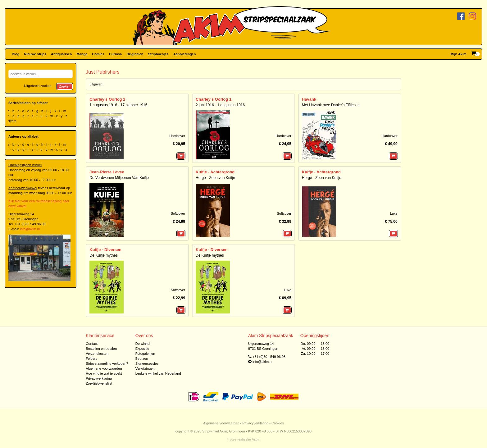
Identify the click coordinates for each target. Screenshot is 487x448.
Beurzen (142, 359)
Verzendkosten (97, 354)
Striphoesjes (158, 54)
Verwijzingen (145, 368)
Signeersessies (147, 363)
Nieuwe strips (35, 54)
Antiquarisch (61, 54)
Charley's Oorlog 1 (214, 99)
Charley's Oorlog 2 (107, 99)
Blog (16, 54)
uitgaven (96, 84)
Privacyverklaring (99, 378)
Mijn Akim (458, 54)
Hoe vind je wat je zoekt (104, 373)
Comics (98, 54)
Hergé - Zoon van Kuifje (215, 178)
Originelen (135, 54)
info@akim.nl (30, 229)
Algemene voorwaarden (104, 368)
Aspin (256, 439)
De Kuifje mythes (104, 255)
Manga (82, 54)
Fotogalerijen (145, 354)
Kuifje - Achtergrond (215, 172)
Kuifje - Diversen (105, 250)
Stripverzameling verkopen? (107, 363)
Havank (309, 99)
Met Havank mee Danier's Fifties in (331, 105)
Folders (91, 359)
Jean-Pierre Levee (107, 172)
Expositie (142, 349)
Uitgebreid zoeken (38, 86)
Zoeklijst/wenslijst (99, 383)
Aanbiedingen (185, 54)
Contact (92, 344)
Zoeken (65, 86)
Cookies (278, 423)
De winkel (143, 344)
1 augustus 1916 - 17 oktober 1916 (118, 105)
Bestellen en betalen (101, 349)
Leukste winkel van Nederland (158, 373)
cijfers (12, 121)
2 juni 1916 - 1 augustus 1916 (220, 105)
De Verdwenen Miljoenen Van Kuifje (119, 178)
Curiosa (115, 54)
